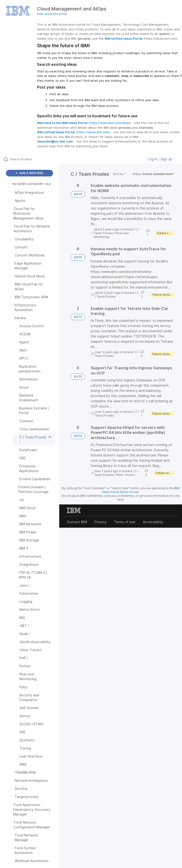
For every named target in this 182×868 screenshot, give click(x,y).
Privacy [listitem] (100, 522)
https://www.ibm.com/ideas (110, 123)
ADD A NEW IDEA (29, 173)
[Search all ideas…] (32, 159)
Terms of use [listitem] (125, 522)
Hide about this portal (52, 14)
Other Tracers (125, 475)
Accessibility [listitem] (153, 522)
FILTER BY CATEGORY (25, 184)
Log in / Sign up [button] (161, 159)
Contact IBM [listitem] (77, 522)
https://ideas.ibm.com (93, 132)
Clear (48, 184)
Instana (128, 229)
